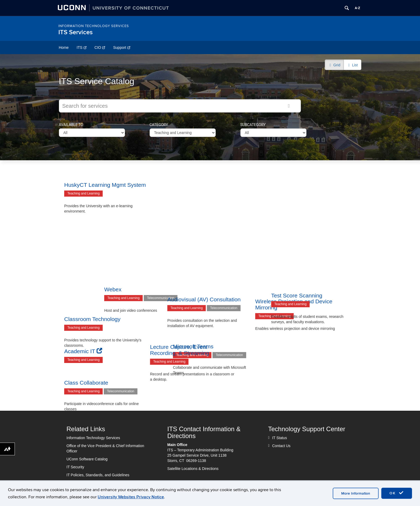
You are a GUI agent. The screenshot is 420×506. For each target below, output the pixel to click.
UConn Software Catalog (87, 459)
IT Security (75, 467)
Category (159, 125)
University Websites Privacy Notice (131, 497)
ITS (82, 47)
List (352, 65)
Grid (334, 65)
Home (64, 47)
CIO (100, 47)
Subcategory (253, 125)
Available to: (72, 125)
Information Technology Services (94, 26)
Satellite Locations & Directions (193, 469)
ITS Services (75, 32)
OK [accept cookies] (397, 493)
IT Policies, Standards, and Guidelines (98, 475)
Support (122, 47)
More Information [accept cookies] (356, 493)
